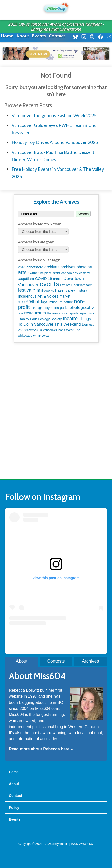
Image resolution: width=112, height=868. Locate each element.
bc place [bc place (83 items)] (46, 273)
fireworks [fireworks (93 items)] (48, 291)
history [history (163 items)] (82, 290)
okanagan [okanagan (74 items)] (38, 308)
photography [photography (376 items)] (82, 307)
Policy (14, 808)
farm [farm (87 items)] (90, 285)
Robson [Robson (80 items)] (52, 313)
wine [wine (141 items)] (37, 335)
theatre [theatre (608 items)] (70, 318)
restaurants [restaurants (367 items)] (35, 313)
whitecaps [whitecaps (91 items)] (25, 336)
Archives (90, 661)
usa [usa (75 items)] (92, 325)
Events (39, 36)
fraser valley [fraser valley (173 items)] (65, 290)
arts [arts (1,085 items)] (22, 272)
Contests (56, 661)
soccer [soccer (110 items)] (64, 313)
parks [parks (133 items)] (64, 308)
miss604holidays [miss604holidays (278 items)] (33, 302)
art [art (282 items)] (90, 267)
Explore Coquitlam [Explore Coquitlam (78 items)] (73, 285)
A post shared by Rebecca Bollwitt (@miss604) (56, 635)
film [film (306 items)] (37, 290)
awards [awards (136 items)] (33, 273)
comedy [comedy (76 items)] (84, 273)
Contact (57, 36)
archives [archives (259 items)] (52, 267)
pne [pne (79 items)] (21, 313)
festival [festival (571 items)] (25, 290)
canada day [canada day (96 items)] (70, 273)
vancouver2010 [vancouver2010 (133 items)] (30, 330)
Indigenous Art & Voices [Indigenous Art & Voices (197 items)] (38, 296)
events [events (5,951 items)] (49, 284)
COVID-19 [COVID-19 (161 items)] (44, 279)
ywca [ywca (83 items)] (45, 336)
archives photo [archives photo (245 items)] (74, 267)
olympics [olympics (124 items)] (52, 308)
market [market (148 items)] (65, 296)
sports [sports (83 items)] (74, 313)
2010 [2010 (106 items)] (22, 267)
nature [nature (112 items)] (68, 302)
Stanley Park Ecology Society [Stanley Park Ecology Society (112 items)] (40, 319)
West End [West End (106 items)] (73, 330)
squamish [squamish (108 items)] (86, 313)
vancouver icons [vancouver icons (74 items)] (54, 330)
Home (7, 36)
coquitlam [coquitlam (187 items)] (26, 279)
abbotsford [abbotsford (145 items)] (35, 267)
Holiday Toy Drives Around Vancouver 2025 (55, 142)
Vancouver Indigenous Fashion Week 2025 (54, 115)
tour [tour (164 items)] (85, 324)
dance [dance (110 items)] (58, 279)
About (23, 36)
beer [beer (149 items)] (57, 273)
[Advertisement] (56, 411)
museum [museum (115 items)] (56, 302)
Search (83, 214)
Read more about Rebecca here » (41, 749)
